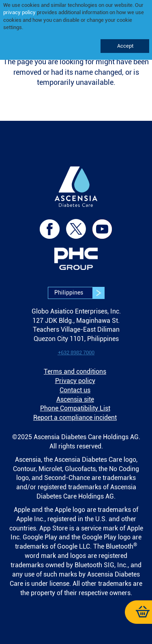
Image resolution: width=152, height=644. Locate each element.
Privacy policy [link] (75, 381)
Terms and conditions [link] (75, 371)
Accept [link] (125, 46)
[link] (76, 192)
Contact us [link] (75, 390)
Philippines (79, 293)
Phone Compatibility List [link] (75, 408)
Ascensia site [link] (75, 399)
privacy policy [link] (19, 12)
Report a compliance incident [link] (75, 418)
